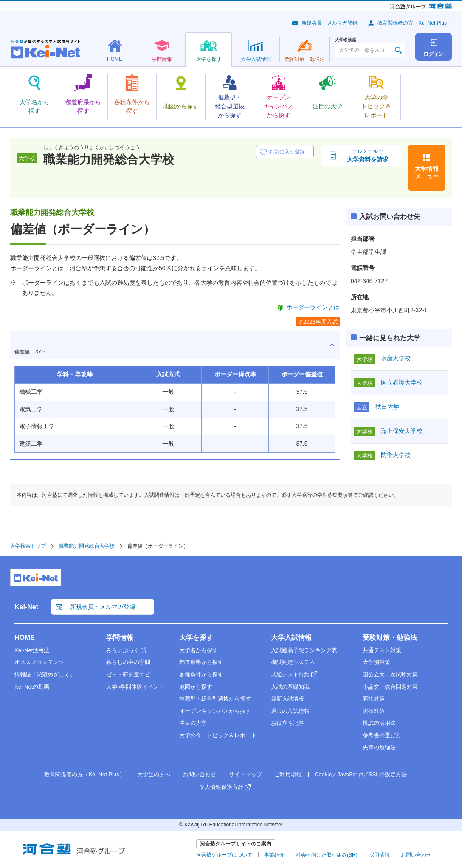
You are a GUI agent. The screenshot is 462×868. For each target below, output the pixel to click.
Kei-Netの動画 (32, 687)
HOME (25, 638)
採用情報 (379, 855)
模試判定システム (293, 662)
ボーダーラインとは (313, 307)
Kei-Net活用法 (32, 650)
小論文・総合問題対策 (390, 687)
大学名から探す (199, 650)
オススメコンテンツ (39, 662)
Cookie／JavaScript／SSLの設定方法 (361, 774)
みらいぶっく (123, 650)
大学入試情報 (291, 638)
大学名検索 (346, 40)
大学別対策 (376, 662)
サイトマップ (245, 774)
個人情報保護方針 (221, 787)
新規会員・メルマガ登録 (330, 23)
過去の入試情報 (290, 711)
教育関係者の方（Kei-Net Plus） (415, 23)
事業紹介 (274, 855)
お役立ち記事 (287, 723)
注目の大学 (193, 723)
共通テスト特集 (290, 674)
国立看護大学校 (402, 382)
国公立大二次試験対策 (390, 674)
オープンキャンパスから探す (215, 711)
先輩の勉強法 (379, 748)
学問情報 (120, 638)
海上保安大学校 (402, 431)
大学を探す (196, 638)
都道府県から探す (201, 662)
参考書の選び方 (382, 735)
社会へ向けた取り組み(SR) (327, 855)
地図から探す (196, 687)
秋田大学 (387, 407)
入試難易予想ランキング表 (304, 650)
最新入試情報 (287, 699)
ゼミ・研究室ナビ (128, 674)
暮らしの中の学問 (128, 662)
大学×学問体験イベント (135, 687)
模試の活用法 (379, 723)
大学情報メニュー (427, 172)
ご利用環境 (288, 774)
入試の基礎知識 (290, 687)
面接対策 (374, 699)
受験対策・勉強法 (390, 638)
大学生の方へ (154, 774)
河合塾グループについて (224, 855)
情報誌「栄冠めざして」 (45, 674)
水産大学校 (396, 358)
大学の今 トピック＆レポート (218, 735)
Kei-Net (26, 607)
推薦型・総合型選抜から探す (215, 699)
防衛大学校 (396, 455)
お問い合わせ (200, 774)
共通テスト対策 (382, 650)
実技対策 (374, 711)
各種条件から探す (201, 674)
